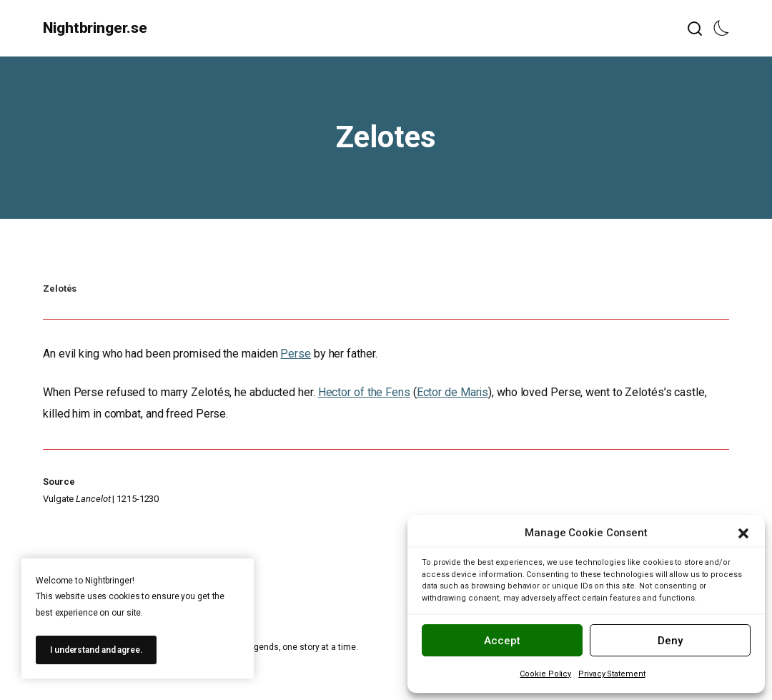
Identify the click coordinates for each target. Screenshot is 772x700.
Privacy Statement (612, 674)
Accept (502, 641)
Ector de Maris (453, 392)
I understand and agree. (96, 650)
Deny (670, 641)
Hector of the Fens (364, 392)
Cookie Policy (545, 674)
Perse (296, 354)
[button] (743, 533)
